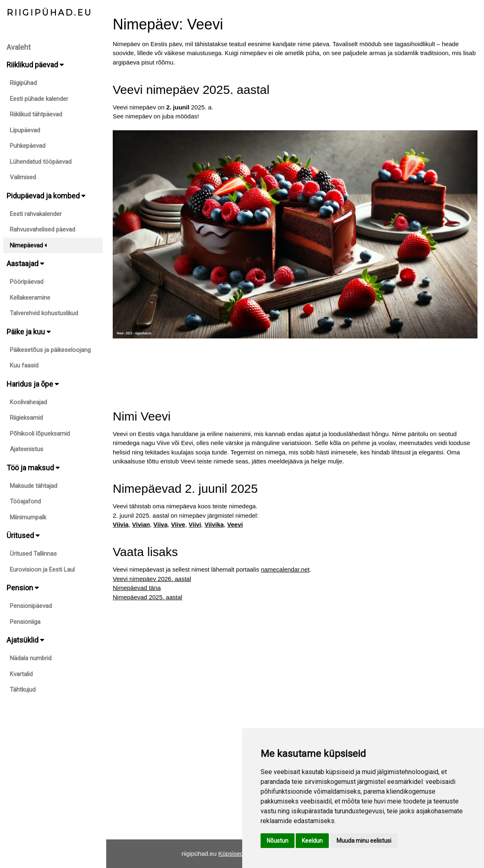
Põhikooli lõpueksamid (40, 434)
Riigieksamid (26, 418)
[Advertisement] (295, 366)
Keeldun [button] (312, 841)
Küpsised (231, 854)
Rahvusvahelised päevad (42, 229)
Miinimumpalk (28, 517)
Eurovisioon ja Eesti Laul (42, 570)
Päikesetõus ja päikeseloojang (50, 350)
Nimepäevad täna (137, 588)
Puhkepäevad (28, 146)
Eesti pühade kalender (39, 99)
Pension (23, 588)
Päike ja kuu (29, 332)
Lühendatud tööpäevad (41, 162)
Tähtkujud (23, 690)
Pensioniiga (25, 622)
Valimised (23, 177)
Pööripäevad (27, 282)
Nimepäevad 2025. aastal (147, 597)
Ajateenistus (27, 449)
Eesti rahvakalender (36, 214)
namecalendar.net (285, 569)
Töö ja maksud (33, 468)
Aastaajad (25, 264)
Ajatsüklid (25, 640)
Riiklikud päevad (35, 65)
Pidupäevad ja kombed (46, 196)
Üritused (23, 535)
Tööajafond (25, 501)
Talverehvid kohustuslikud (44, 313)
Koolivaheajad (28, 402)
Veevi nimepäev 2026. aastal (152, 579)
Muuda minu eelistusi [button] (364, 841)
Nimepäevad (28, 245)
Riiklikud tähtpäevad (36, 114)
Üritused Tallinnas (33, 554)
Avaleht (19, 47)
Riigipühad (23, 83)
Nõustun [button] (278, 841)
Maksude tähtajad (33, 486)
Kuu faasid (24, 365)
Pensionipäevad (31, 606)
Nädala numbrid (31, 658)
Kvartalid (21, 674)
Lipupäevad (25, 130)
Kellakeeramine (30, 298)
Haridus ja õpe (33, 384)
